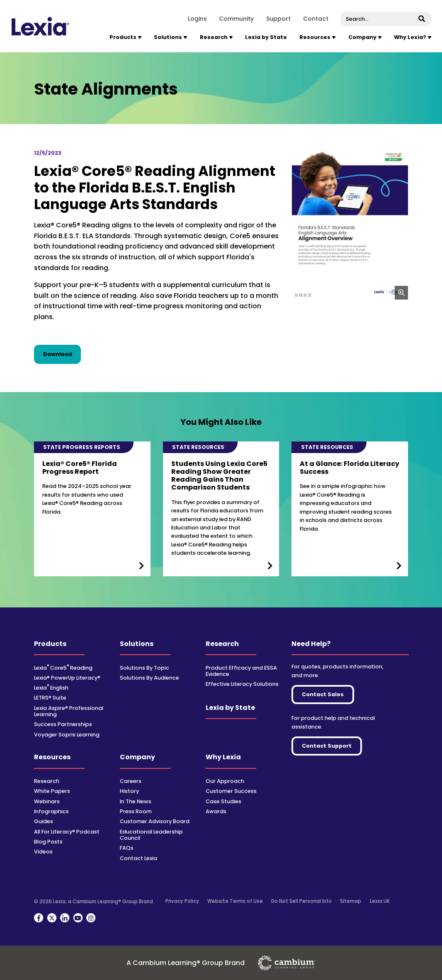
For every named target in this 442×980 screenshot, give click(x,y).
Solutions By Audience (149, 678)
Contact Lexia (138, 858)
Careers (131, 781)
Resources (52, 757)
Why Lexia (223, 757)
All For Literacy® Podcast (67, 832)
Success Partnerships (63, 724)
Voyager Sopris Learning (67, 735)
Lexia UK (380, 901)
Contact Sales (323, 694)
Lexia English (51, 688)
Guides (44, 821)
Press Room (136, 811)
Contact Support (327, 746)
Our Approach (225, 781)
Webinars (47, 801)
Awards (216, 811)
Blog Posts (48, 842)
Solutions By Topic (144, 668)
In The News (136, 801)
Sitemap (351, 901)
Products (50, 644)
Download (62, 354)
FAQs (127, 848)
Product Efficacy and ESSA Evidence (241, 671)
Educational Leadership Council (151, 835)
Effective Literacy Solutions (242, 684)
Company (137, 757)
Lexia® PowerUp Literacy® (67, 678)
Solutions (137, 644)
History (129, 791)
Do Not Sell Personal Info (301, 901)
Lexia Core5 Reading (63, 668)
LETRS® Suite (50, 698)
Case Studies (223, 801)
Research (222, 644)
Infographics (51, 811)
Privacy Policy (182, 901)
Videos (43, 852)
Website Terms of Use (235, 901)
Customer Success (231, 791)
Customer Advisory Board (155, 821)
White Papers (52, 791)
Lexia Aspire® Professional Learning (69, 711)
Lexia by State (266, 37)
